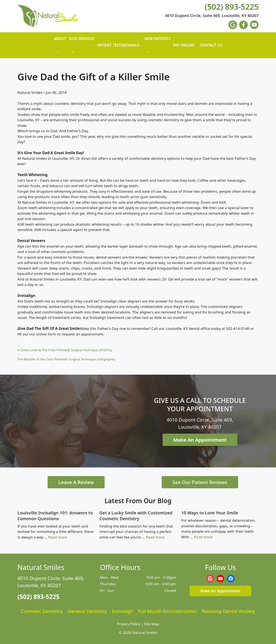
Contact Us (211, 45)
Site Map (151, 624)
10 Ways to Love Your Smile (210, 513)
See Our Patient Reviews (200, 482)
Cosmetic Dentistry (42, 611)
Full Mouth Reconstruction (167, 611)
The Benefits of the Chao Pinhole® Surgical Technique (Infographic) (66, 359)
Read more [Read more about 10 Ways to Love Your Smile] (203, 537)
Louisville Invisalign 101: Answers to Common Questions (55, 516)
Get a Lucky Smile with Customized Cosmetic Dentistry (136, 516)
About (60, 47)
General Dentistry (87, 611)
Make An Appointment (200, 440)
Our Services (82, 47)
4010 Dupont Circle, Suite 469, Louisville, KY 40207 (212, 16)
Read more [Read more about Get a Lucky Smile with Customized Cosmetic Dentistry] (155, 537)
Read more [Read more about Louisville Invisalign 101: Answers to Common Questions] (58, 537)
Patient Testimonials (118, 45)
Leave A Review (76, 482)
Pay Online (184, 45)
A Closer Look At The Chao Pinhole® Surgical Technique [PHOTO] (65, 350)
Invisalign (122, 611)
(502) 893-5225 (232, 7)
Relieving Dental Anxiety (228, 611)
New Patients (157, 47)
